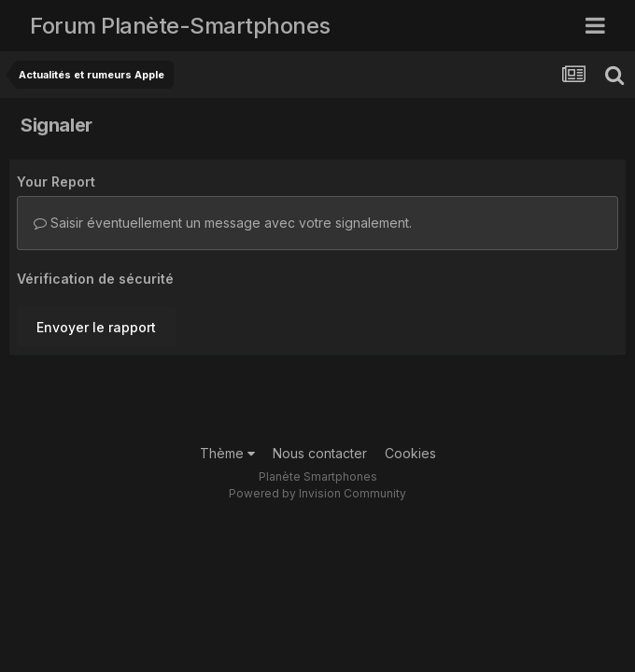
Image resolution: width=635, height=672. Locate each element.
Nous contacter (320, 453)
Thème (227, 453)
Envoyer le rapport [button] (96, 327)
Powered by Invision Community (317, 493)
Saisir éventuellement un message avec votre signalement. (223, 223)
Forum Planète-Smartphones (180, 26)
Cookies (410, 453)
